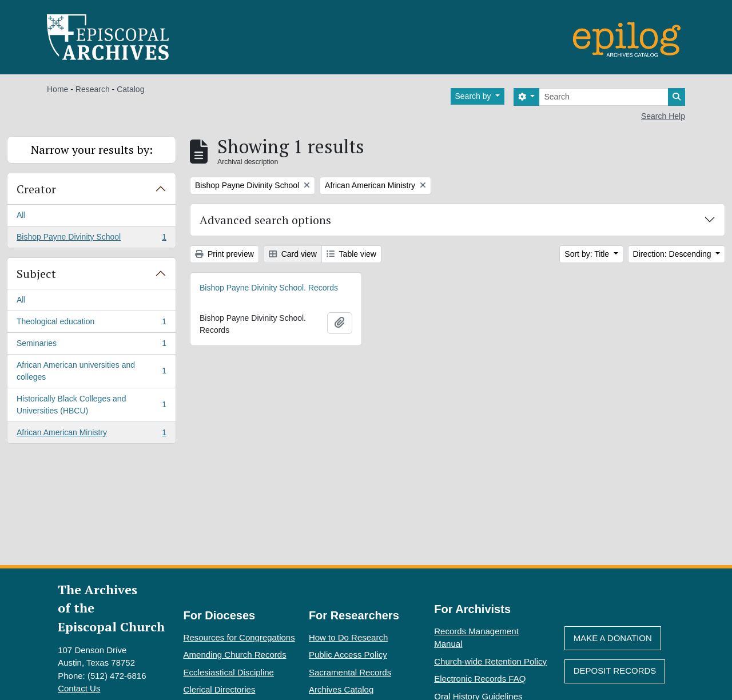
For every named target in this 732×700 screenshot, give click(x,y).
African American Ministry (91, 435)
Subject (36, 274)
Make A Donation (613, 638)
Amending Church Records (235, 655)
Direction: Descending (673, 254)
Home (57, 89)
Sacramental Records (350, 672)
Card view (293, 254)
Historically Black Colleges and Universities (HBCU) (91, 405)
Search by (474, 96)
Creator (36, 189)
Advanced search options (265, 220)
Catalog (130, 89)
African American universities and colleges (91, 371)
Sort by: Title (588, 254)
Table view (351, 254)
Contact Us (79, 688)
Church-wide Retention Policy (490, 661)
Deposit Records (615, 671)
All (21, 215)
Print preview (224, 254)
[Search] (604, 97)
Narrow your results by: (92, 150)
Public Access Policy (348, 655)
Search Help (663, 116)
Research (93, 89)
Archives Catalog (341, 689)
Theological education (91, 324)
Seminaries (91, 345)
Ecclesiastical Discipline (229, 672)
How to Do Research (348, 637)
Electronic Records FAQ (480, 679)
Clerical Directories (220, 689)
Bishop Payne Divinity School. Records (269, 288)
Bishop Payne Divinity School (91, 239)
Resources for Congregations (239, 637)
